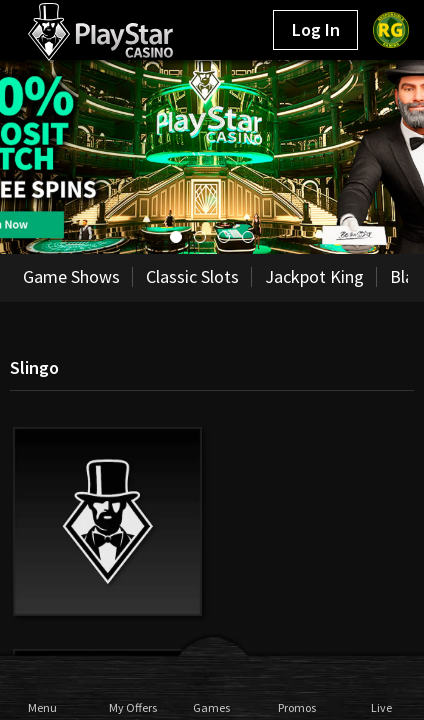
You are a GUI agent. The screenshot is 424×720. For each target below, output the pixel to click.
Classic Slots (192, 276)
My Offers (127, 707)
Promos (296, 707)
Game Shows (71, 276)
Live (381, 707)
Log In (316, 29)
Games (211, 707)
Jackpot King (314, 276)
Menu (42, 707)
